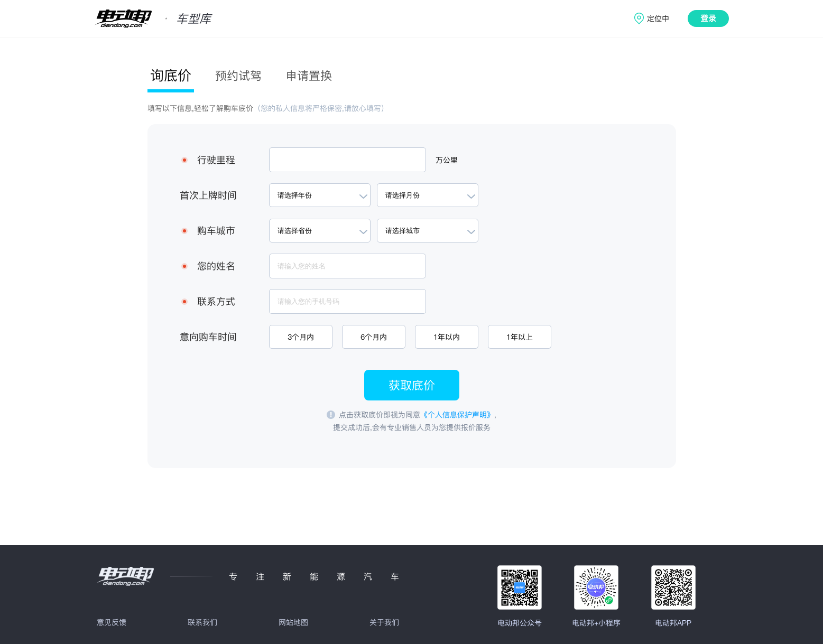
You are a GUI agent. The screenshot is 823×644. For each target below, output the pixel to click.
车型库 (193, 18)
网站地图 (293, 622)
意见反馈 (112, 622)
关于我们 (384, 622)
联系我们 (202, 622)
